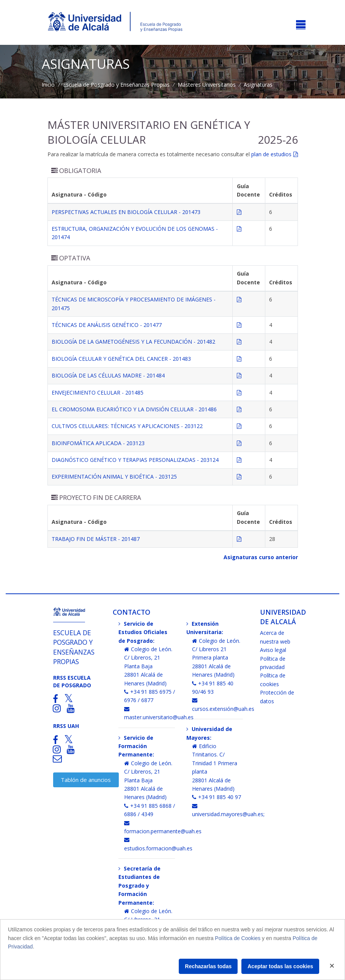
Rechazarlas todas (208, 966)
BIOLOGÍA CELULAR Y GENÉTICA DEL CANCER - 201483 (121, 359)
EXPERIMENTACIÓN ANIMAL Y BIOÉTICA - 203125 (114, 477)
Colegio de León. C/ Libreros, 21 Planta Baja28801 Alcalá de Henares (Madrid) (148, 666)
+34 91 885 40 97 (217, 797)
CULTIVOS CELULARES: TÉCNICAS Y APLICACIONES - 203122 (127, 426)
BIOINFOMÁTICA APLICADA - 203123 (98, 443)
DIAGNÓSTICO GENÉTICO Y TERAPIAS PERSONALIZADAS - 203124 (135, 460)
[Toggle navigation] (301, 25)
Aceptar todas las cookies (280, 966)
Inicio (48, 85)
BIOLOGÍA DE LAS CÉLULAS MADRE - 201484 (108, 375)
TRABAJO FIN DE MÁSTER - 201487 (96, 539)
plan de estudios (271, 154)
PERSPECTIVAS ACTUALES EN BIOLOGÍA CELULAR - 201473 (126, 212)
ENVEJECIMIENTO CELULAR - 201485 (98, 392)
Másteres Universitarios (207, 85)
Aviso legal (273, 650)
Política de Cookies (238, 938)
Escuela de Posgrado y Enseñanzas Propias (116, 85)
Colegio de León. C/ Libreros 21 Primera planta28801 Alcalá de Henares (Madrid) (216, 658)
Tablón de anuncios (86, 780)
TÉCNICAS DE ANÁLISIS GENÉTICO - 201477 (107, 325)
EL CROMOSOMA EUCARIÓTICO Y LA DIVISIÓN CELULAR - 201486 (134, 409)
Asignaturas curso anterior (261, 557)
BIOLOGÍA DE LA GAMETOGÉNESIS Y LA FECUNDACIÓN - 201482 (133, 342)
